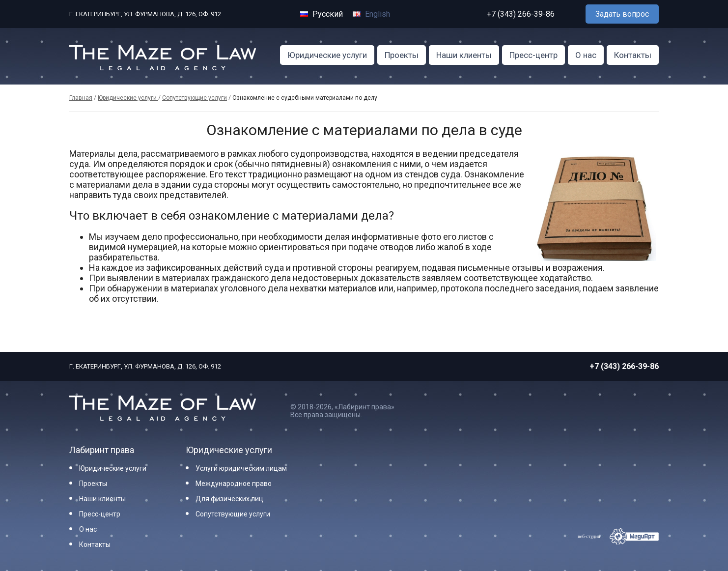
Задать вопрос (622, 14)
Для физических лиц (229, 499)
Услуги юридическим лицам (241, 468)
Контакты (633, 55)
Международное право (234, 484)
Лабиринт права (102, 450)
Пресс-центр (533, 55)
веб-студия (589, 536)
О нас (586, 55)
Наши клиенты (464, 55)
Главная (81, 98)
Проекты (402, 55)
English (371, 14)
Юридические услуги (327, 55)
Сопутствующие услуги (195, 98)
